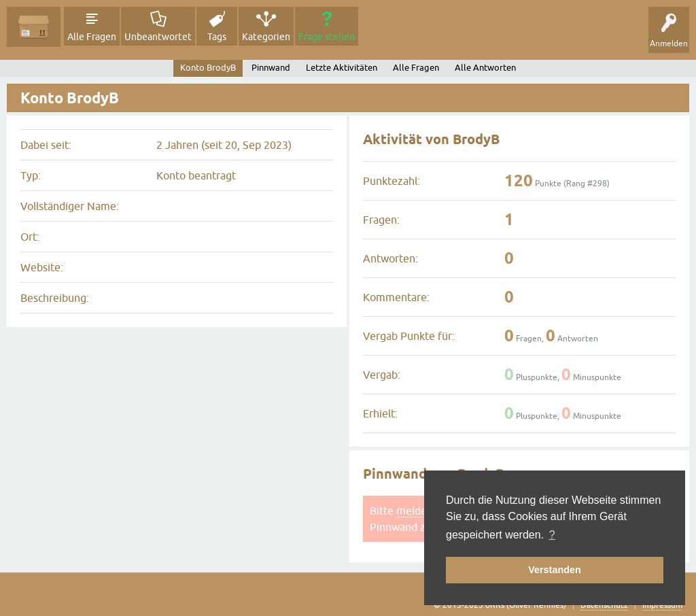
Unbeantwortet (158, 37)
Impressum (662, 605)
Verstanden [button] (555, 570)
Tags (217, 37)
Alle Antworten (485, 68)
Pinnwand (271, 68)
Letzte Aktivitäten (342, 68)
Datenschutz (604, 605)
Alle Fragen (92, 37)
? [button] (552, 535)
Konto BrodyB (208, 68)
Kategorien (266, 37)
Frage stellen (327, 37)
